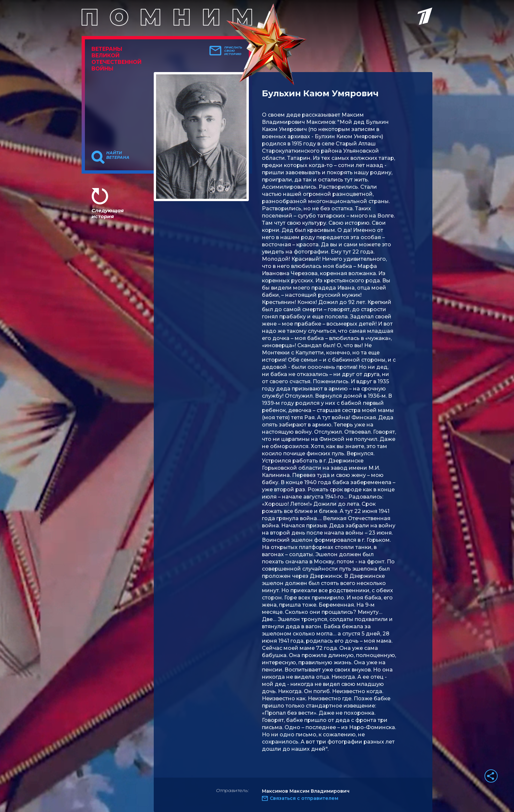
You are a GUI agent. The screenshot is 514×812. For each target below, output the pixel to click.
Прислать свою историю (233, 51)
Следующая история (108, 213)
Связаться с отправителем (304, 798)
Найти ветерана (118, 155)
